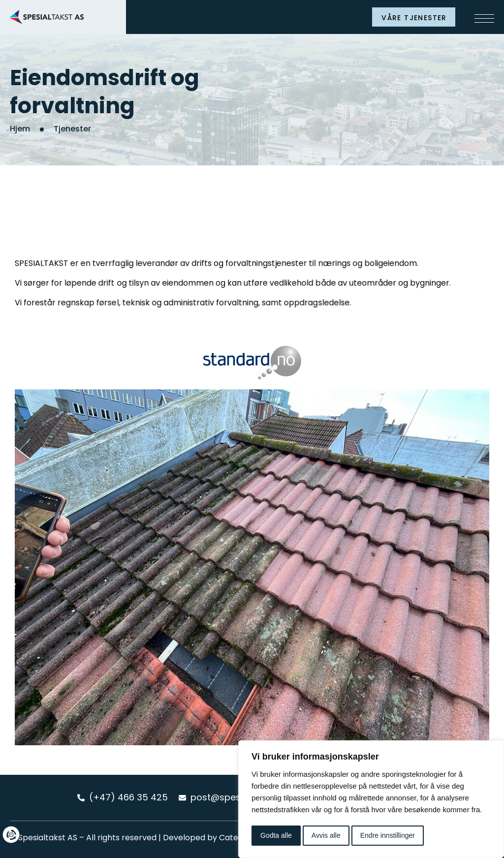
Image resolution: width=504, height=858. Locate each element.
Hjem (20, 129)
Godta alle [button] (276, 835)
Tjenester (72, 129)
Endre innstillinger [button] (388, 835)
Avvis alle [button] (326, 835)
